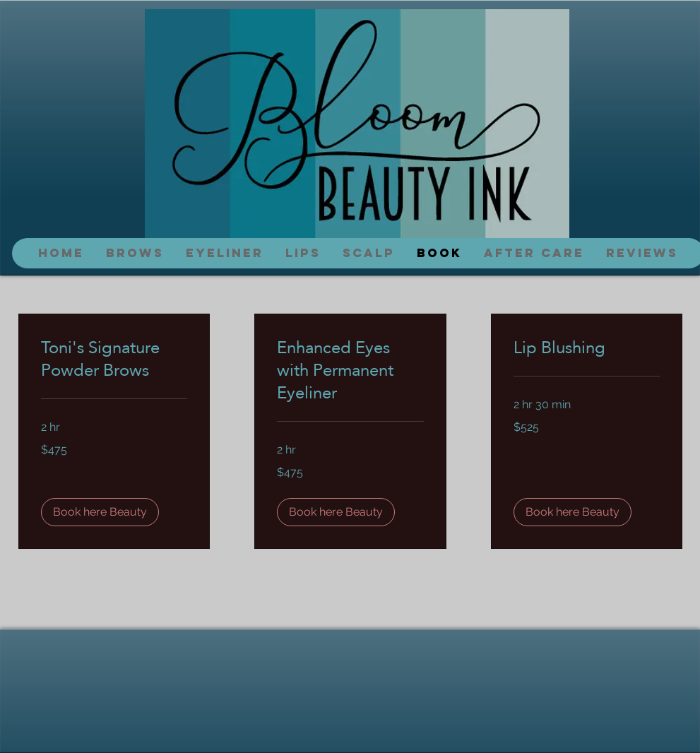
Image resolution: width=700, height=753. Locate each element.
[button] (100, 512)
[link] (114, 359)
